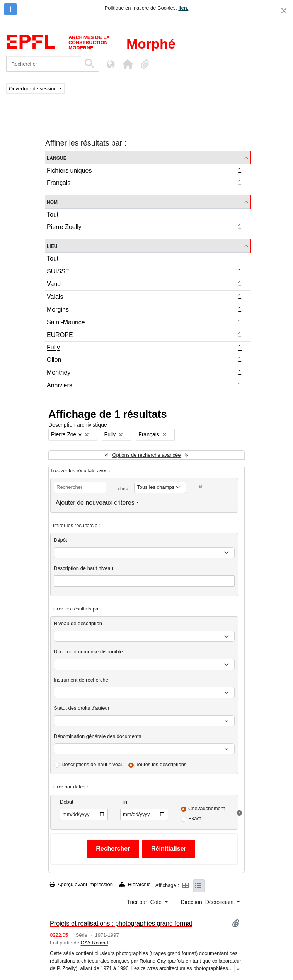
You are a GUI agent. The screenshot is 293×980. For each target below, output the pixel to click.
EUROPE (144, 336)
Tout (53, 214)
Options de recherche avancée (146, 455)
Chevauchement (207, 808)
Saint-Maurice (144, 323)
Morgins (144, 311)
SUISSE (144, 272)
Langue (57, 158)
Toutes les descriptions (161, 764)
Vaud (144, 285)
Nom (52, 202)
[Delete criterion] (201, 487)
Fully (144, 348)
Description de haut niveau (83, 568)
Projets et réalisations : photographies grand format (121, 923)
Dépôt (60, 540)
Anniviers (144, 386)
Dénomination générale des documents (97, 736)
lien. (183, 8)
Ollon (144, 361)
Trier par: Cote (145, 902)
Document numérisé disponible (88, 652)
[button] (128, 64)
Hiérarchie (135, 884)
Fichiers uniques (144, 172)
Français (144, 184)
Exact (195, 818)
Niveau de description (78, 623)
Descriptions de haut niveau (92, 764)
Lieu (52, 246)
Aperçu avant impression (81, 884)
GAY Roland (95, 943)
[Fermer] (284, 11)
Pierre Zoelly (144, 228)
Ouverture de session (33, 89)
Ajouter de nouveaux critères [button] (95, 503)
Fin (124, 802)
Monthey (144, 374)
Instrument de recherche (81, 680)
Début (67, 802)
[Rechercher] (43, 64)
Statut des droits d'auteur (82, 708)
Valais (144, 298)
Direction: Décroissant (208, 902)
